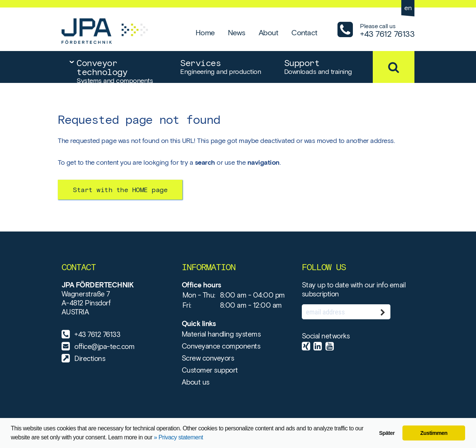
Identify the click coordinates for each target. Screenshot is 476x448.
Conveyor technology (121, 70)
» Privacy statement (178, 437)
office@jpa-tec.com (104, 347)
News (237, 33)
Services (224, 67)
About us (196, 382)
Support (328, 67)
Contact (304, 33)
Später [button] (387, 433)
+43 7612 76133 (97, 334)
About (269, 33)
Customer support (210, 370)
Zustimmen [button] (434, 433)
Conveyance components (221, 346)
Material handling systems (221, 334)
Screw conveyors (208, 358)
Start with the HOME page (120, 190)
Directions (90, 359)
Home (205, 33)
